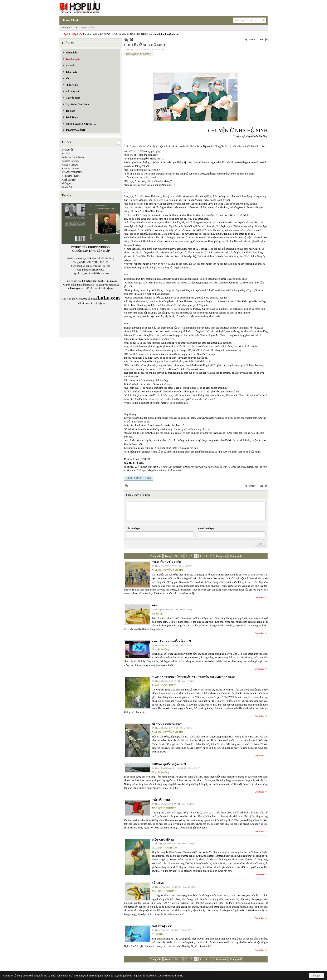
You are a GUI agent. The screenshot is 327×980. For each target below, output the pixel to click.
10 (205, 556)
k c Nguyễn (67, 150)
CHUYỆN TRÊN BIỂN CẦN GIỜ (171, 641)
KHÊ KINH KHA (71, 176)
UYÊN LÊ (157, 614)
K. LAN (66, 153)
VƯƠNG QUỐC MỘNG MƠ (169, 764)
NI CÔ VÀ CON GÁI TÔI (167, 724)
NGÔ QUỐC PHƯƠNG (138, 54)
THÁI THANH (160, 934)
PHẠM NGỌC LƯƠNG (164, 685)
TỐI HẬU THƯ (161, 800)
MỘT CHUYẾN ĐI (163, 840)
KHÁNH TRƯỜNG (72, 172)
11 (211, 556)
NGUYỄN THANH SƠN (165, 848)
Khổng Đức (68, 183)
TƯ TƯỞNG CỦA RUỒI (166, 562)
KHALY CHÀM (70, 165)
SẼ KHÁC (158, 883)
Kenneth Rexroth (70, 161)
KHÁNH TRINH (70, 168)
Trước (252, 39)
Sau (262, 39)
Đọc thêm (259, 597)
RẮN (155, 605)
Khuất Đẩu (67, 187)
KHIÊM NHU (69, 180)
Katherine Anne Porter (73, 157)
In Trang (126, 486)
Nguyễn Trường (160, 649)
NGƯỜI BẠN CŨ (162, 926)
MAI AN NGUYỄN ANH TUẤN (169, 570)
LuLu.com (111, 281)
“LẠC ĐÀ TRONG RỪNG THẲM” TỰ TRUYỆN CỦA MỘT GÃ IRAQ (194, 677)
